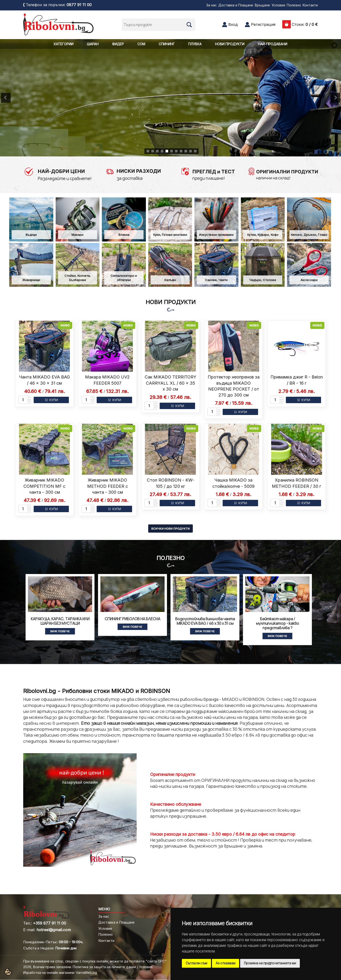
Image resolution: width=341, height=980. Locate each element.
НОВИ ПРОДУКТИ (230, 44)
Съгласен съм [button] (196, 963)
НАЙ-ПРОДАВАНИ (273, 44)
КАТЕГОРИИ (64, 44)
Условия (278, 5)
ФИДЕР (118, 44)
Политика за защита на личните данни (104, 967)
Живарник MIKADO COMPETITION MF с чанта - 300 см (44, 486)
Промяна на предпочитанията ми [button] (270, 963)
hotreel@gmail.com (54, 930)
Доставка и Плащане (236, 5)
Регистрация (263, 24)
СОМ (141, 44)
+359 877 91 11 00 (49, 923)
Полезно (294, 5)
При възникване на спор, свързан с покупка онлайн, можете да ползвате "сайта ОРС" (95, 961)
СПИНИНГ (167, 44)
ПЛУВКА (195, 44)
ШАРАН (93, 44)
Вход (233, 24)
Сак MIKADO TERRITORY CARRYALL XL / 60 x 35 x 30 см (170, 383)
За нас (211, 5)
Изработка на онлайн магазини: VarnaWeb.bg (60, 973)
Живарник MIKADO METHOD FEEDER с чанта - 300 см (108, 486)
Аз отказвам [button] (226, 963)
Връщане (262, 5)
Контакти (310, 5)
